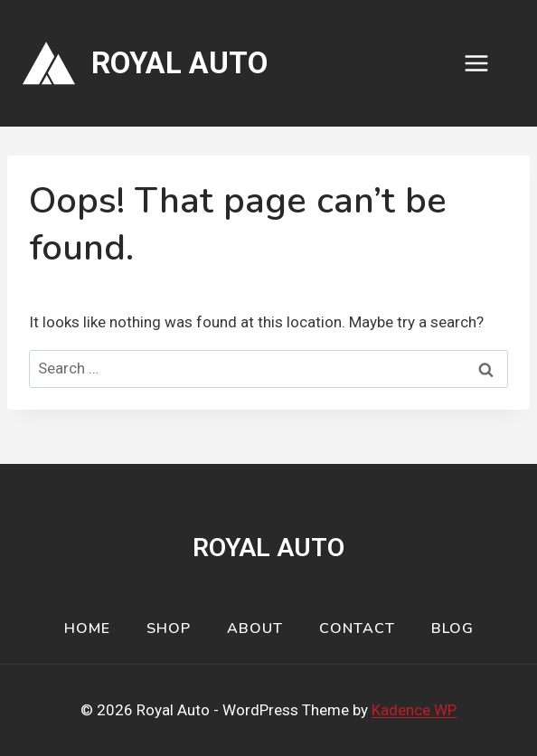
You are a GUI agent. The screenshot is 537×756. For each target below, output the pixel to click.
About (255, 628)
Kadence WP (414, 710)
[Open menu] (485, 63)
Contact (357, 628)
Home (87, 628)
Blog (452, 628)
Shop (169, 628)
